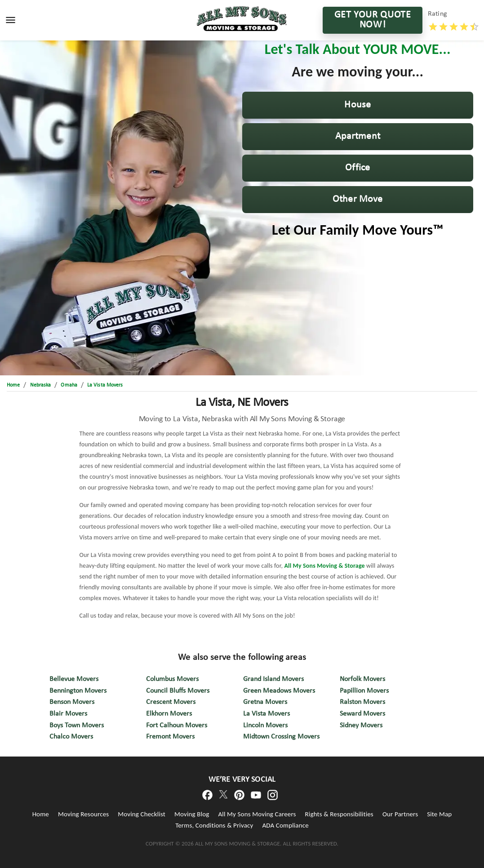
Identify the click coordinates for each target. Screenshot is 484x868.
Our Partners (400, 814)
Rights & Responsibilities (339, 814)
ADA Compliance (285, 825)
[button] (358, 105)
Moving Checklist (142, 814)
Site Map (439, 814)
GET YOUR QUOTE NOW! (373, 20)
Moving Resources (83, 814)
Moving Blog (192, 814)
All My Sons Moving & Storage (324, 566)
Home (41, 814)
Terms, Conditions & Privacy (214, 825)
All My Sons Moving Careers (257, 814)
